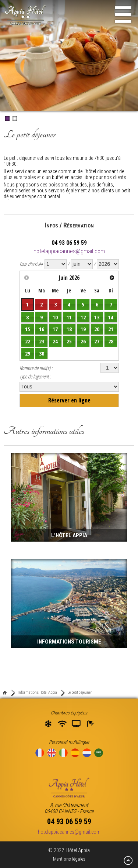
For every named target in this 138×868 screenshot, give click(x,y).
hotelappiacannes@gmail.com (69, 251)
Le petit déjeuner (80, 692)
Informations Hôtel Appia (37, 692)
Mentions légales (69, 859)
